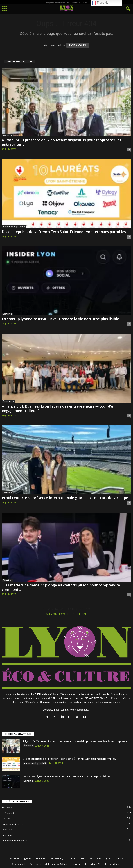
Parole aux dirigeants (13, 824)
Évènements (8, 401)
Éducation (7, 580)
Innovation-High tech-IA (14, 227)
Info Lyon (7, 835)
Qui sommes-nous (114, 858)
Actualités (7, 830)
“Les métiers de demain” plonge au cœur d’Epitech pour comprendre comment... (61, 587)
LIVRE (82, 858)
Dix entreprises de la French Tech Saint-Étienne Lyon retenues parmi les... (65, 232)
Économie (7, 135)
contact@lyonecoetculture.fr (75, 710)
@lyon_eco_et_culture (66, 614)
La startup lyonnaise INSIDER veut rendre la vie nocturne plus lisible (60, 319)
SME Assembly (56, 858)
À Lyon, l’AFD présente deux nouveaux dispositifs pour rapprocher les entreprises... (61, 142)
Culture (6, 819)
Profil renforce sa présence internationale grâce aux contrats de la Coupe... (66, 498)
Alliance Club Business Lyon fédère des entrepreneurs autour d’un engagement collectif (59, 408)
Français (100, 3)
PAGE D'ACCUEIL (78, 45)
